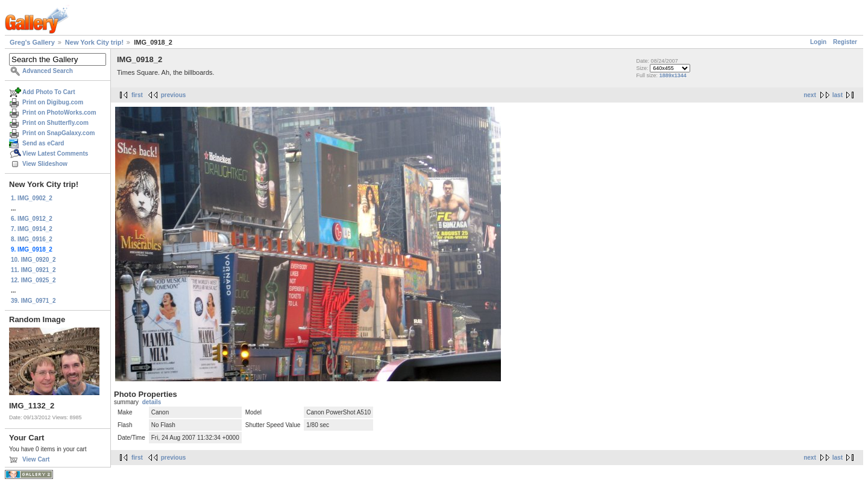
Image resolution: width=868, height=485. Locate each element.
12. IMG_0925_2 (33, 280)
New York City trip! (94, 42)
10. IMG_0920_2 (33, 260)
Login (818, 42)
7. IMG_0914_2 (32, 229)
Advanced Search (48, 71)
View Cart (36, 459)
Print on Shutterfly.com (55, 123)
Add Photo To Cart (49, 92)
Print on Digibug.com (53, 102)
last (838, 95)
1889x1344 (673, 75)
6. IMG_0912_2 (32, 219)
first (137, 95)
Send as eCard (43, 143)
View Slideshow (45, 164)
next (810, 95)
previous (174, 95)
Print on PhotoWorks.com (59, 113)
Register (845, 42)
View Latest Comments (55, 154)
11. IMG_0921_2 (33, 270)
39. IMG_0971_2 (33, 301)
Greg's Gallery (32, 42)
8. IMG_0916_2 (32, 239)
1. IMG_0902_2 (32, 198)
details (152, 402)
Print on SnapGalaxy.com (58, 133)
